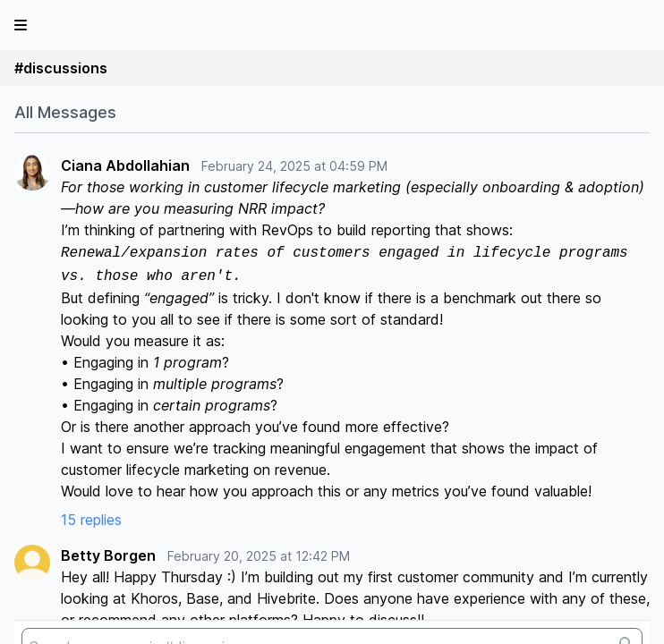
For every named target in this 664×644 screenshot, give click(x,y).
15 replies (91, 520)
